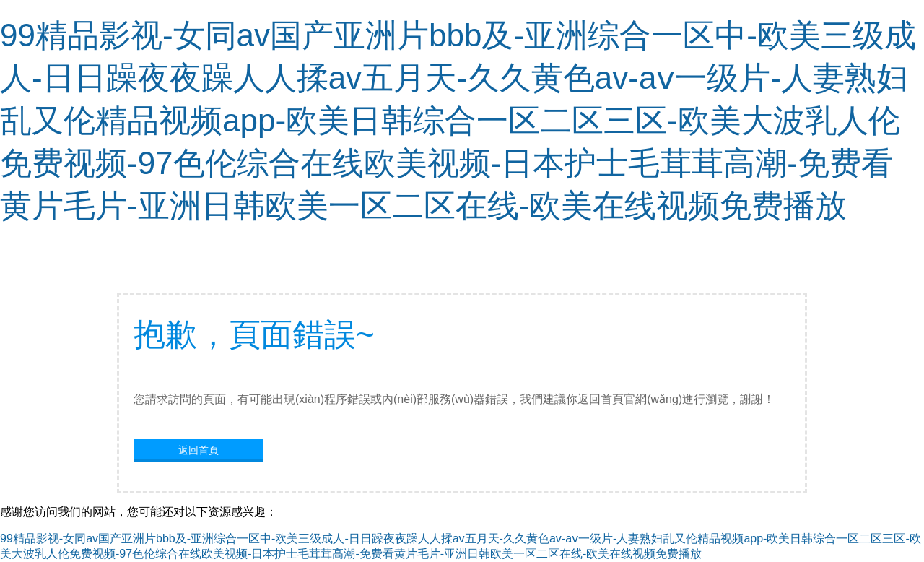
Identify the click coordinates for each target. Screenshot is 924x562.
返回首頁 (199, 450)
